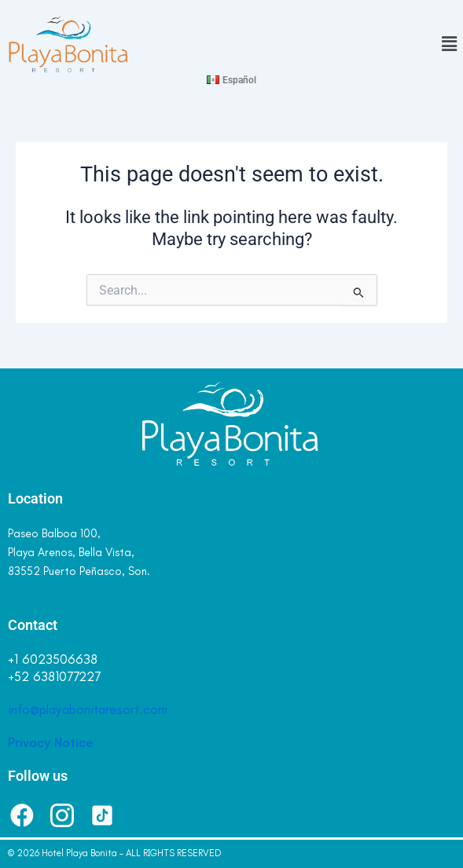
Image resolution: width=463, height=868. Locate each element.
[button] (348, 45)
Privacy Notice (51, 742)
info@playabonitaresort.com (88, 709)
